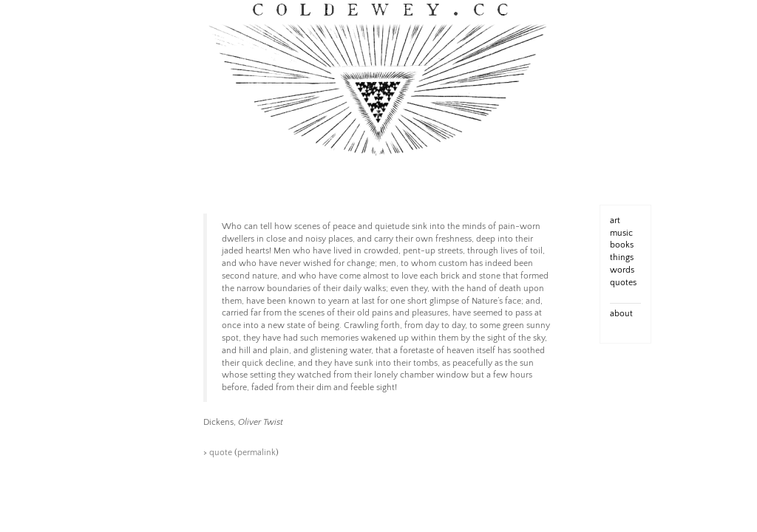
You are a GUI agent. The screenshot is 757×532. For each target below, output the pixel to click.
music (621, 233)
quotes (623, 283)
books (622, 245)
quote (221, 453)
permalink (257, 453)
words (622, 270)
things (622, 258)
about (621, 314)
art (615, 221)
